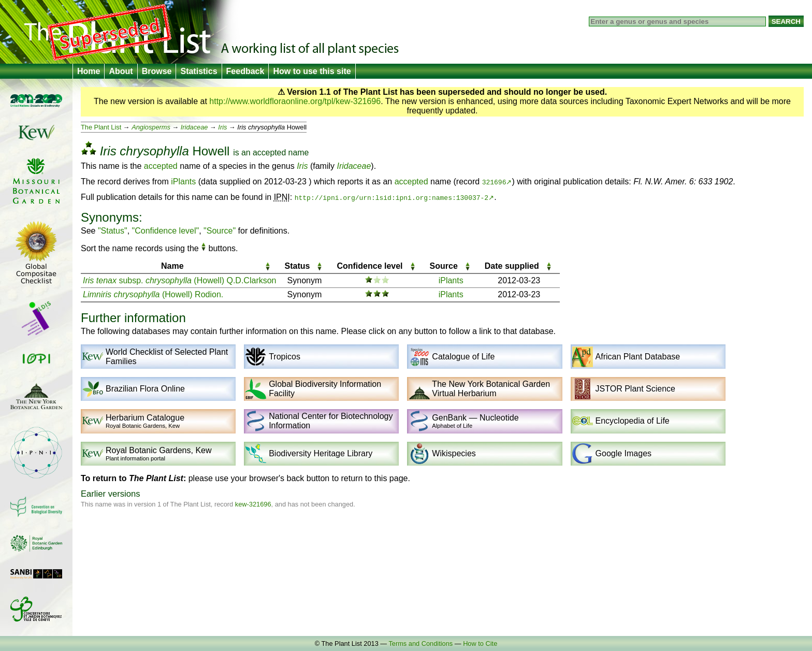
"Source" (220, 231)
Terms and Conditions (421, 643)
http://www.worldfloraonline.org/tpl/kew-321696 (295, 101)
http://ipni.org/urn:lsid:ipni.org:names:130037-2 (392, 197)
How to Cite (480, 643)
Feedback (245, 71)
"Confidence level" (166, 231)
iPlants (183, 182)
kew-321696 (253, 504)
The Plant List (101, 127)
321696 (494, 182)
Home (89, 71)
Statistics (199, 71)
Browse (157, 71)
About (121, 71)
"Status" (113, 231)
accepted (269, 153)
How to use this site (312, 71)
